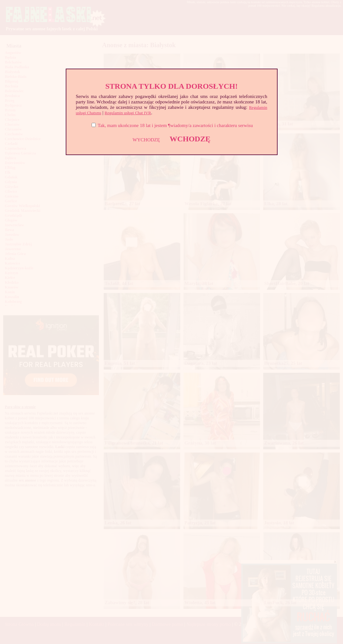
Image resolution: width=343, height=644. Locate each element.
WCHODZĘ (190, 139)
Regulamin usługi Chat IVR (128, 113)
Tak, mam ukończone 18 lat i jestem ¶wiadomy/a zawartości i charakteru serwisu (175, 125)
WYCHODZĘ (146, 140)
